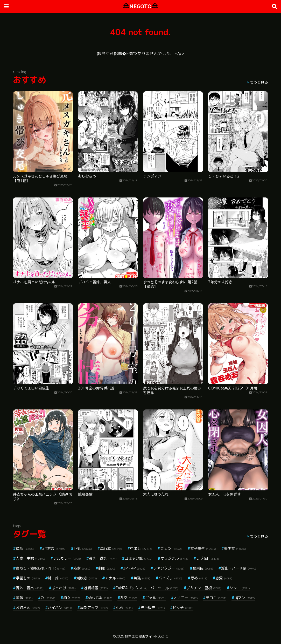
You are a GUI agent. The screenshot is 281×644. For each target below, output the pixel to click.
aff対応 (54, 548)
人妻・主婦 (30, 558)
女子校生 (203, 548)
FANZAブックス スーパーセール (147, 588)
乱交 (129, 598)
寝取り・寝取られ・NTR (41, 568)
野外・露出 (30, 588)
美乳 (142, 578)
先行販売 (153, 608)
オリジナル (174, 558)
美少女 (235, 548)
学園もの (28, 578)
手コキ (216, 598)
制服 (107, 568)
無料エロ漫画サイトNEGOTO (147, 636)
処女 (82, 568)
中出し (141, 548)
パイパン (60, 608)
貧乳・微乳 (103, 558)
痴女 (72, 598)
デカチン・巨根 (204, 588)
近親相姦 (96, 588)
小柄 (124, 608)
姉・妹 (58, 578)
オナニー (186, 598)
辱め (199, 578)
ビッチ (183, 608)
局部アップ (94, 608)
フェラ (171, 548)
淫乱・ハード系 (239, 568)
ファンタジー (169, 568)
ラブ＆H (208, 558)
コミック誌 (139, 558)
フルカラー (67, 558)
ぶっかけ (64, 588)
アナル (115, 578)
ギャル (155, 598)
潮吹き (87, 578)
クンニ (240, 588)
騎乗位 (203, 568)
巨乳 (83, 548)
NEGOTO (140, 6)
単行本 (111, 548)
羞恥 (24, 598)
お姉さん (28, 608)
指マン (245, 598)
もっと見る (259, 82)
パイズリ (170, 578)
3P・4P (134, 568)
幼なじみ (100, 598)
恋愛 (224, 578)
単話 (25, 548)
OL (48, 598)
